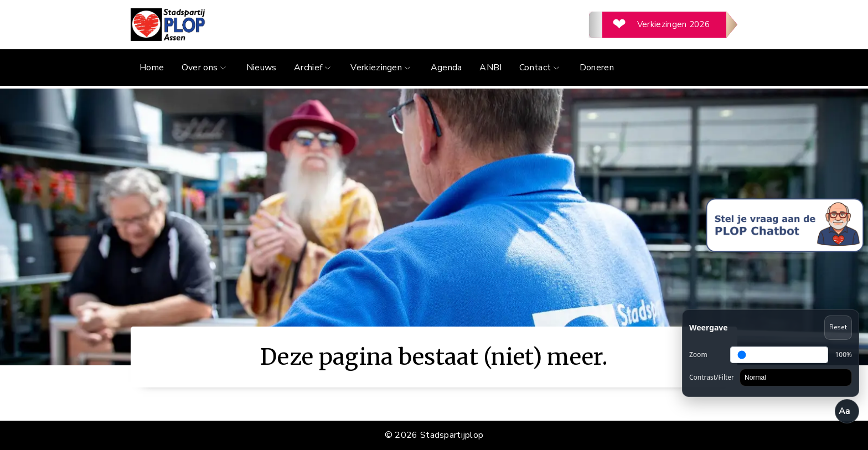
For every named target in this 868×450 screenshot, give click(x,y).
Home (152, 68)
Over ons (205, 68)
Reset (838, 327)
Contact (541, 68)
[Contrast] (796, 377)
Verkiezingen (382, 68)
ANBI (490, 68)
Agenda (446, 68)
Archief (314, 68)
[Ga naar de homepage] (282, 25)
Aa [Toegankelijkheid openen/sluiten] (844, 411)
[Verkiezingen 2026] (663, 25)
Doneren (597, 68)
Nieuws (262, 68)
